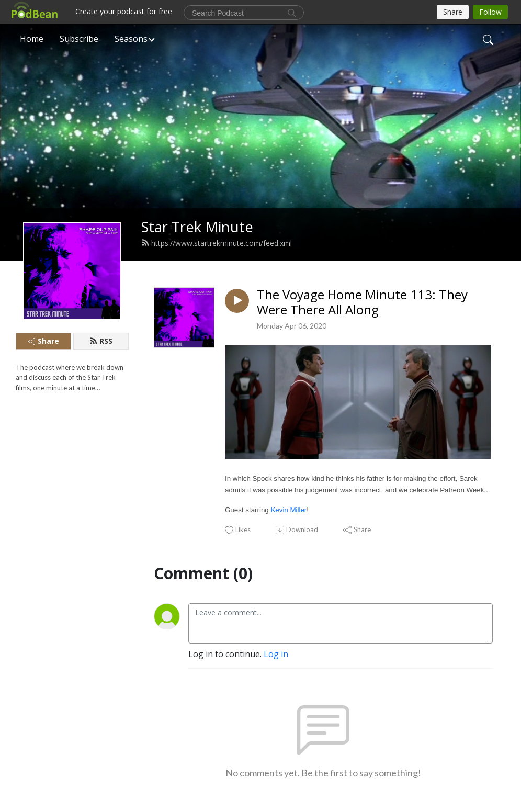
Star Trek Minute (197, 227)
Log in (276, 654)
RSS (101, 341)
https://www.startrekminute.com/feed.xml (217, 243)
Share (44, 341)
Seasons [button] (131, 39)
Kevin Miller (288, 510)
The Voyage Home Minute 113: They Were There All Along (362, 302)
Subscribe (79, 39)
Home (32, 39)
